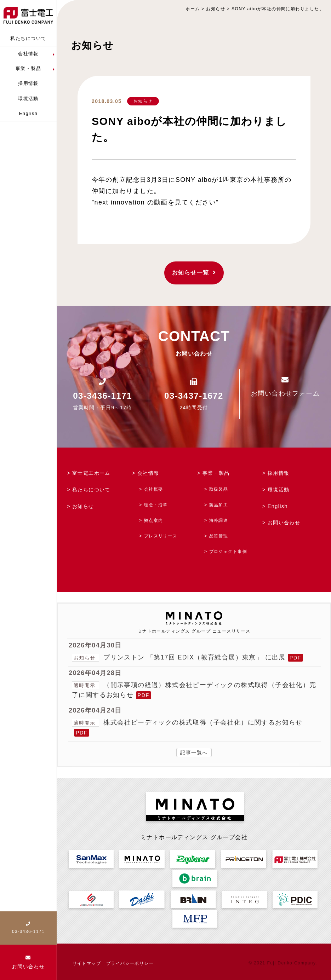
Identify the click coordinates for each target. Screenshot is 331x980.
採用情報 (279, 473)
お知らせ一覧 (194, 273)
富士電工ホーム (91, 473)
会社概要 (154, 489)
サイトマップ (87, 962)
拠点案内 (154, 519)
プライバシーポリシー (130, 962)
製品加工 (218, 504)
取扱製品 (218, 489)
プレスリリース (161, 535)
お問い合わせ (284, 522)
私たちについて (91, 489)
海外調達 (218, 519)
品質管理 (218, 535)
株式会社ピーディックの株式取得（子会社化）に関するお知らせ (203, 721)
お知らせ (143, 101)
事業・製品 (216, 473)
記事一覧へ (194, 751)
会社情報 (148, 473)
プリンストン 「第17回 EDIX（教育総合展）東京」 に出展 (195, 656)
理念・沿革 (156, 504)
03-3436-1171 (102, 396)
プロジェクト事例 (228, 550)
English (278, 506)
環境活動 (279, 489)
